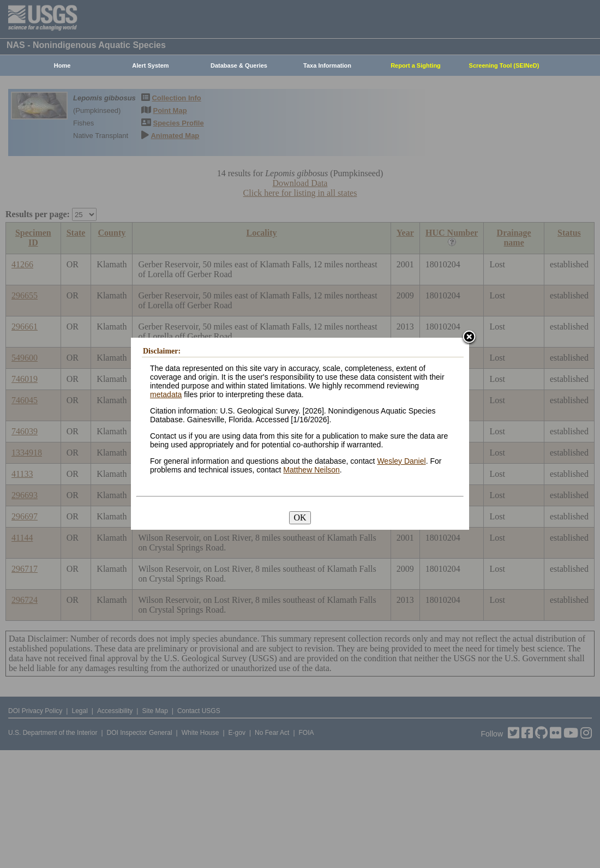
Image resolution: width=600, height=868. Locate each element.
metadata (166, 394)
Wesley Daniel (401, 461)
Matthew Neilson (311, 470)
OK (300, 517)
